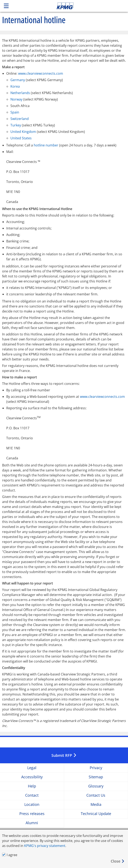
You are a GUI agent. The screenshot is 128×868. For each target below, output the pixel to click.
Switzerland (20, 119)
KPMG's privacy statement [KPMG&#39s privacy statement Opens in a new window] (45, 846)
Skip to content (77, 6)
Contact (32, 796)
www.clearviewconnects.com (41, 73)
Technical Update (96, 814)
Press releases (32, 814)
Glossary (96, 786)
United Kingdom (23, 132)
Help (32, 786)
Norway (16, 99)
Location (32, 805)
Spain (15, 112)
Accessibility (32, 777)
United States (21, 138)
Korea (15, 86)
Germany (18, 80)
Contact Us (96, 796)
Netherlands (20, 93)
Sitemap (96, 777)
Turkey (16, 125)
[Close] (118, 861)
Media (96, 805)
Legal (32, 768)
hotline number (46, 145)
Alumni (32, 823)
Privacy (96, 768)
